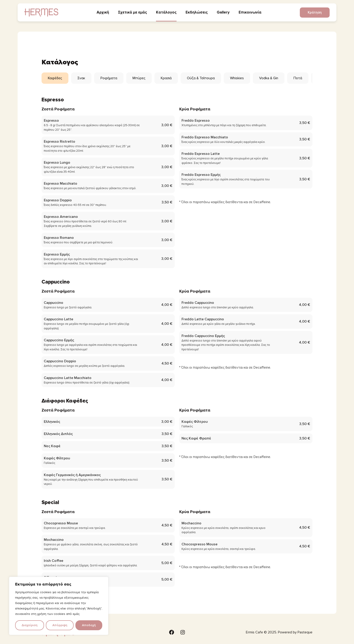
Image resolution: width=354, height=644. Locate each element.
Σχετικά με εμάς (133, 12)
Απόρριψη (60, 625)
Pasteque (305, 632)
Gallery (223, 12)
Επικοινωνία (250, 12)
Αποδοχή (89, 625)
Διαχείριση (30, 625)
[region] (59, 606)
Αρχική (103, 12)
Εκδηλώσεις (197, 12)
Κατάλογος (166, 12)
